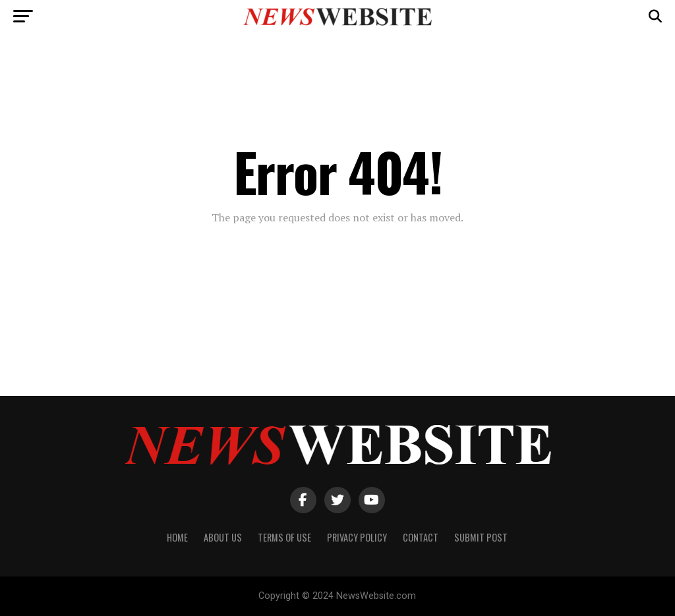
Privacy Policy (357, 537)
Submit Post (481, 537)
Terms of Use (284, 537)
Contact (421, 537)
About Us (223, 537)
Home (177, 537)
